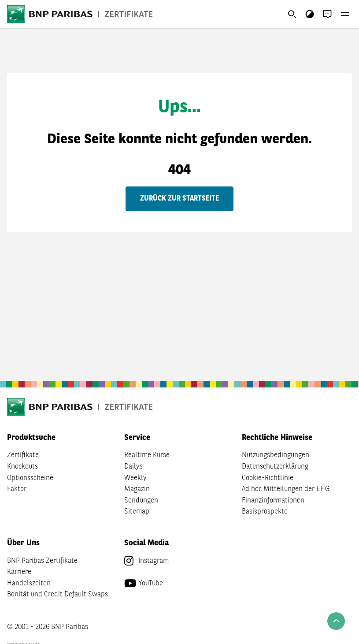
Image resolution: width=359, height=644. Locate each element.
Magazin (137, 489)
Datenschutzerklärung (275, 467)
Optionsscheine (30, 478)
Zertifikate (23, 455)
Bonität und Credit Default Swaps (57, 595)
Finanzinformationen (273, 501)
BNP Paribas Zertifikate (42, 561)
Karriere (19, 572)
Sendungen (141, 501)
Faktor (17, 489)
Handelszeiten (29, 584)
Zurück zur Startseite (179, 199)
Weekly (135, 478)
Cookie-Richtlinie (268, 478)
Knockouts (22, 467)
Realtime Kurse (147, 455)
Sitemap (137, 512)
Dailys (133, 467)
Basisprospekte (265, 512)
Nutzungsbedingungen (276, 455)
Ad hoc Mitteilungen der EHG (286, 489)
